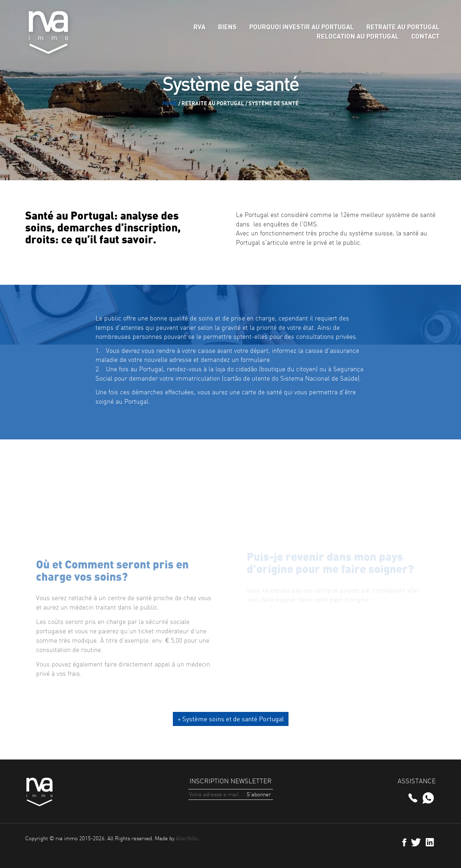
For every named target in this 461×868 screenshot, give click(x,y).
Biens (227, 27)
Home (170, 103)
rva (199, 27)
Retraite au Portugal (403, 27)
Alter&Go (187, 838)
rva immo (49, 32)
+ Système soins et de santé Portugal (231, 719)
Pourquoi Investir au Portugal (301, 27)
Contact (425, 36)
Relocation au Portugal (358, 36)
